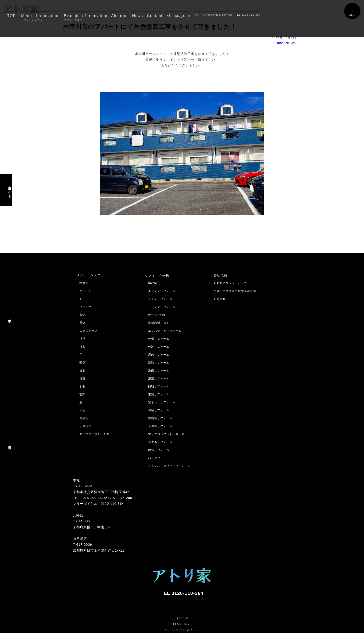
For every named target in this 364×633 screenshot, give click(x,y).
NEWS (291, 43)
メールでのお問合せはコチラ (23, 612)
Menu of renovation (39, 17)
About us (120, 16)
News (138, 16)
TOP (12, 16)
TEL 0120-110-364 (247, 15)
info (280, 43)
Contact (155, 16)
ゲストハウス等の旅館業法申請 (212, 15)
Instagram (178, 16)
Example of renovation (85, 17)
